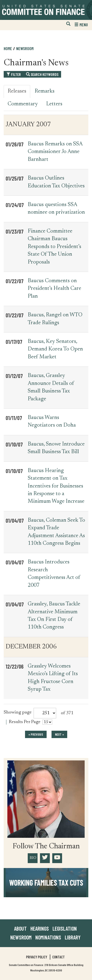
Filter (14, 74)
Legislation (65, 928)
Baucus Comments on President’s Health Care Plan (54, 289)
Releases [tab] (17, 91)
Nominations (48, 937)
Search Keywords (42, 74)
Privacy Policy (37, 957)
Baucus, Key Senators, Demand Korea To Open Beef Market (55, 349)
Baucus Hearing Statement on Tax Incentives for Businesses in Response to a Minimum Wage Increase (56, 486)
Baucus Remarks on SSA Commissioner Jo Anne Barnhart (55, 152)
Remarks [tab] (45, 91)
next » (59, 734)
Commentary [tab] (23, 104)
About (20, 928)
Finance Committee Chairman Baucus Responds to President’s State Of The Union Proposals (54, 247)
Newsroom (25, 48)
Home (8, 48)
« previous (36, 734)
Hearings (40, 928)
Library (73, 937)
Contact (59, 957)
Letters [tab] (54, 104)
